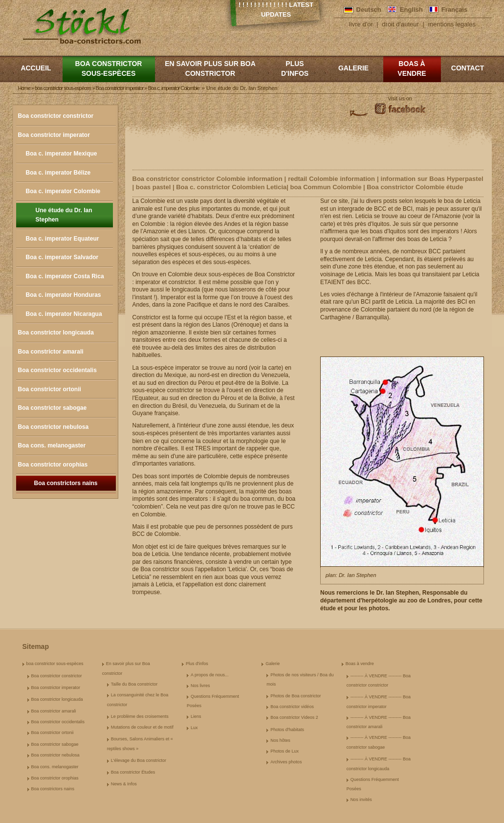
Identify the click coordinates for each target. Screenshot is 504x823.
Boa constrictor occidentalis (57, 370)
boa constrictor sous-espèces (109, 68)
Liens (196, 716)
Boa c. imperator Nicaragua (64, 314)
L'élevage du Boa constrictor (139, 760)
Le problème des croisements (140, 716)
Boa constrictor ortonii (50, 389)
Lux (194, 728)
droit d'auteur (400, 24)
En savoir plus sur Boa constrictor (210, 68)
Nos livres (200, 686)
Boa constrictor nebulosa (54, 427)
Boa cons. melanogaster (52, 445)
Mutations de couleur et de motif (142, 727)
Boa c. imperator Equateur (63, 239)
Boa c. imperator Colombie (63, 191)
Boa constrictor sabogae (53, 408)
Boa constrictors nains (66, 483)
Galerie (353, 68)
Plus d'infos (295, 68)
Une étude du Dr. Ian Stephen (64, 215)
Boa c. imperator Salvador (62, 257)
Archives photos (286, 762)
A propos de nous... (210, 675)
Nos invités (361, 800)
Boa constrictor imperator (54, 135)
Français (454, 10)
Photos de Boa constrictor (296, 696)
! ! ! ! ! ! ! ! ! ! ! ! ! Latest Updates (276, 10)
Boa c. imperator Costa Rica (65, 276)
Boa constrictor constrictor (56, 116)
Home (24, 88)
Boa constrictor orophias (53, 465)
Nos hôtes (280, 740)
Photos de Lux (285, 751)
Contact (468, 68)
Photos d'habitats (287, 730)
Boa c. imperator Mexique (62, 154)
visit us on (400, 98)
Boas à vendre (412, 68)
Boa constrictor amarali (51, 352)
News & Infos (124, 784)
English (411, 10)
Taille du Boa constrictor (134, 684)
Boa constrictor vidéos (292, 707)
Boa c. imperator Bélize (58, 173)
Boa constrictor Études (133, 772)
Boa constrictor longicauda (56, 333)
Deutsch (369, 10)
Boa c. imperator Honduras (64, 295)
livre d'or (361, 24)
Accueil (36, 68)
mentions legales (452, 24)
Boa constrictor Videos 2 (294, 717)
